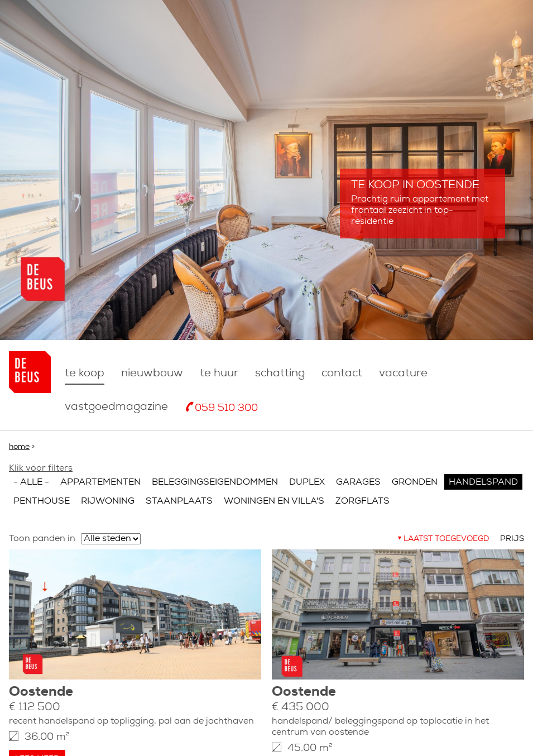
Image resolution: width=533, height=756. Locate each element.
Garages (358, 482)
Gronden (415, 482)
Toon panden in (42, 539)
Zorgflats (362, 501)
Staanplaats (179, 501)
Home (19, 447)
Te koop (85, 374)
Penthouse (42, 501)
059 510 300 (226, 408)
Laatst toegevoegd (446, 539)
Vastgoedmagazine (116, 407)
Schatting (280, 374)
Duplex (307, 482)
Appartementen (100, 482)
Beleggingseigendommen (215, 482)
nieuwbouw (152, 374)
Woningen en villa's (274, 501)
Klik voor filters (41, 468)
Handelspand (483, 482)
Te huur (219, 374)
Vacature (403, 374)
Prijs (512, 539)
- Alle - (31, 482)
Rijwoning (108, 501)
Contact (342, 374)
